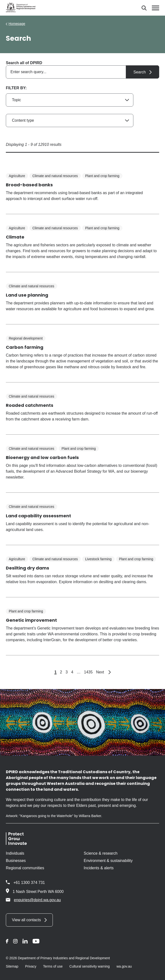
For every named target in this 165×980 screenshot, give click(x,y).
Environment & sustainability (108, 861)
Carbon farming (25, 347)
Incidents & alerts (99, 868)
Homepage (17, 24)
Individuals (15, 853)
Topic (16, 100)
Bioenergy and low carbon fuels (42, 457)
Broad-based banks (29, 185)
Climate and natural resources (55, 176)
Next (103, 672)
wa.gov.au (124, 966)
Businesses (16, 861)
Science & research (101, 853)
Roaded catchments (30, 405)
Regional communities (25, 868)
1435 (88, 672)
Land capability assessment (38, 516)
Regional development (26, 338)
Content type (23, 120)
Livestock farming (98, 559)
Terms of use (53, 966)
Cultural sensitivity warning (90, 966)
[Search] (144, 8)
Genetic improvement (31, 620)
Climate (15, 237)
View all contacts (26, 920)
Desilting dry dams (27, 568)
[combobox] (82, 72)
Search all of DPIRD (24, 63)
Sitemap (12, 966)
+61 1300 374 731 (29, 883)
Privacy (31, 966)
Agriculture (17, 176)
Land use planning (27, 295)
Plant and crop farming (102, 176)
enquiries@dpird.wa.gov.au (33, 900)
